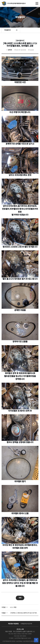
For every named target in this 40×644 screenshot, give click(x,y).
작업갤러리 (7, 30)
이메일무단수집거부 (26, 624)
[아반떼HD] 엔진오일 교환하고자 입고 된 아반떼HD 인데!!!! (20, 613)
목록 (20, 598)
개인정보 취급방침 (13, 624)
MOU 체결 (9, 607)
